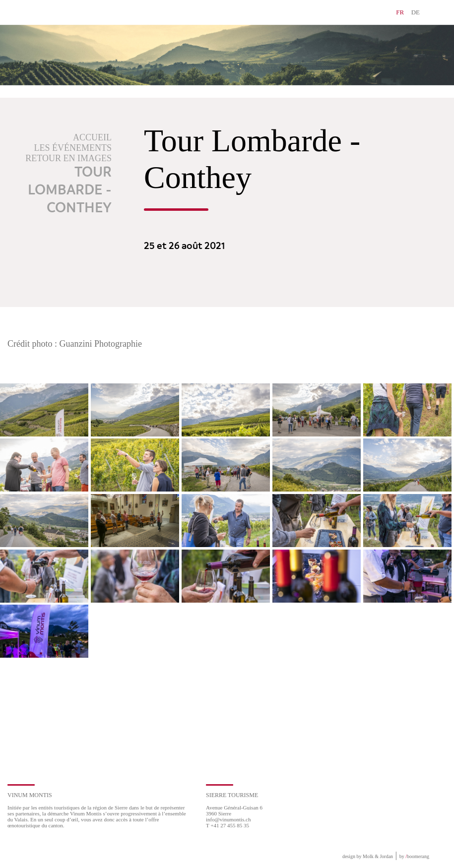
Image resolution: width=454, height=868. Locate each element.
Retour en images (68, 158)
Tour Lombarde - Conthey (70, 190)
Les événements (73, 148)
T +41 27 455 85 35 (227, 825)
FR (400, 12)
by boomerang (414, 856)
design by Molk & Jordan (368, 856)
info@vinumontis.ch (228, 819)
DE (416, 12)
